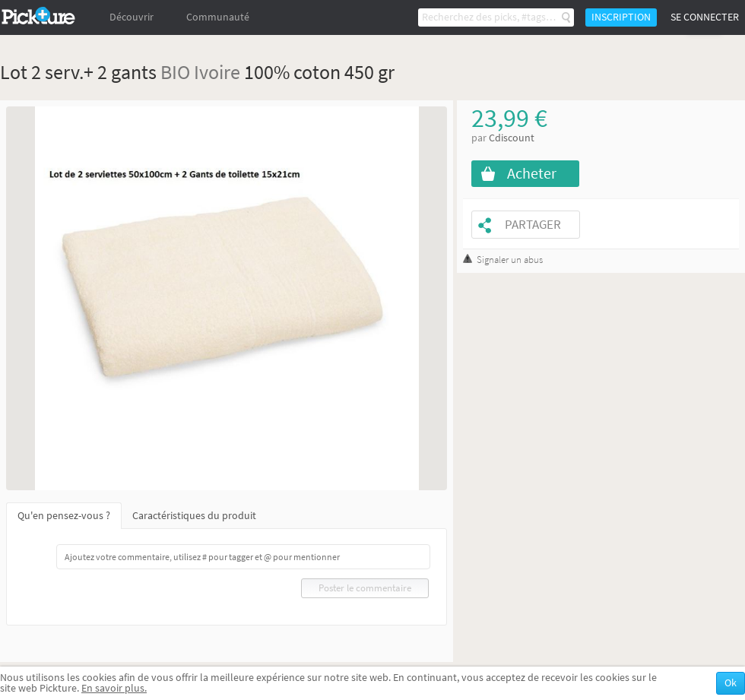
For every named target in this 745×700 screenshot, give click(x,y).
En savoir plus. (114, 688)
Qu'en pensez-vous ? (64, 516)
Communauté (218, 17)
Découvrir (132, 17)
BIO (175, 72)
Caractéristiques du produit (194, 516)
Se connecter (705, 17)
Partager (533, 225)
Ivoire (217, 72)
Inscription (621, 17)
